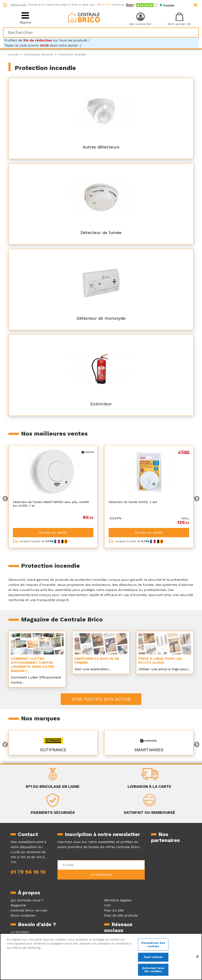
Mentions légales (118, 900)
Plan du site (114, 910)
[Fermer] (197, 957)
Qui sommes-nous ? (27, 900)
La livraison (20, 932)
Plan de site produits (121, 915)
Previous (5, 499)
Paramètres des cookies (153, 945)
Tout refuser (153, 957)
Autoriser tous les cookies (153, 970)
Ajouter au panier (53, 532)
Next (197, 499)
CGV (108, 905)
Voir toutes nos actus (101, 699)
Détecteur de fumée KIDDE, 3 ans (133, 502)
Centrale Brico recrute (29, 910)
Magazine (18, 905)
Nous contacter (23, 915)
